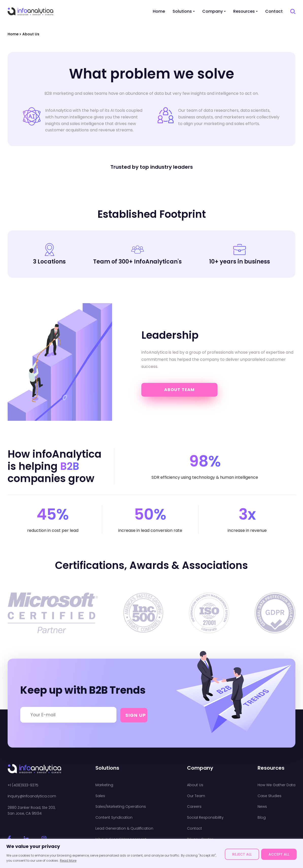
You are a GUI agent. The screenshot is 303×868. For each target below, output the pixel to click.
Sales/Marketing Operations (121, 807)
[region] (151, 853)
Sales (100, 796)
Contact (274, 11)
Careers (194, 807)
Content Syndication (114, 818)
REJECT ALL (242, 854)
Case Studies (270, 796)
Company (213, 11)
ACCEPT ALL (279, 854)
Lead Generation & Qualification (124, 828)
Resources (244, 11)
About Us (195, 785)
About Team (179, 390)
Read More (68, 861)
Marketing (104, 785)
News (262, 807)
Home (159, 11)
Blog (262, 818)
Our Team (196, 796)
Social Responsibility (205, 818)
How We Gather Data (276, 785)
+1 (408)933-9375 (23, 785)
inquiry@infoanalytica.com (32, 796)
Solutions (182, 11)
